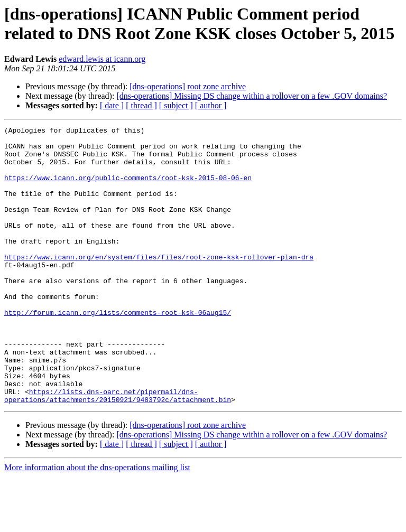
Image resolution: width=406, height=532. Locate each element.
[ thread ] (141, 105)
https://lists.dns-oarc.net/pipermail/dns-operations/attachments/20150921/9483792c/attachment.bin (118, 450)
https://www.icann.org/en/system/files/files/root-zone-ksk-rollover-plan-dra (159, 284)
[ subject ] (176, 105)
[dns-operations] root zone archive (188, 86)
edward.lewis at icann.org (102, 59)
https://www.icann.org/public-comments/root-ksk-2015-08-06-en (128, 189)
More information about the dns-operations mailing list (97, 523)
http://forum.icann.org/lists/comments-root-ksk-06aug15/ (118, 350)
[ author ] (211, 105)
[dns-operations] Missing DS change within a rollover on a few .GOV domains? (252, 96)
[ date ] (112, 105)
